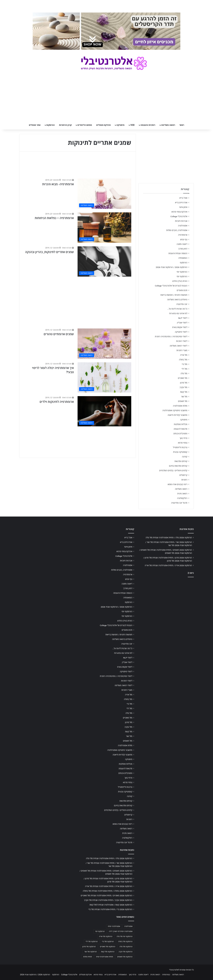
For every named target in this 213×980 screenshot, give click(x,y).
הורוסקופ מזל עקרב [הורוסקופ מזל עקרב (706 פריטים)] (126, 952)
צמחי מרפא (183, 443)
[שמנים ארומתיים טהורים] (104, 344)
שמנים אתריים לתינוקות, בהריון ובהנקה (49, 252)
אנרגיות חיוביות (181, 221)
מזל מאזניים (183, 378)
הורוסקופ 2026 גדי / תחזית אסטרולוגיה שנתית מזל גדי (110, 909)
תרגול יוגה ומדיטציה (179, 503)
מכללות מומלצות (181, 424)
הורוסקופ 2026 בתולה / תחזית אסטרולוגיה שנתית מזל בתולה (108, 891)
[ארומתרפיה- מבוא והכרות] (104, 194)
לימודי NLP (183, 318)
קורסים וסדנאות (181, 461)
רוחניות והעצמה (148, 125)
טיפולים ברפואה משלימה (177, 300)
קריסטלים (183, 475)
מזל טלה (184, 373)
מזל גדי (185, 364)
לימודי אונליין (182, 323)
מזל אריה (184, 355)
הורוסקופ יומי (182, 272)
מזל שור (184, 397)
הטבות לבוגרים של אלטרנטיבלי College (171, 286)
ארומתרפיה (183, 235)
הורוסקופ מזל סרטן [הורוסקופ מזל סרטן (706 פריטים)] (89, 947)
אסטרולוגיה (183, 226)
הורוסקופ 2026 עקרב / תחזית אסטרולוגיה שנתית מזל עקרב (108, 900)
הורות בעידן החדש (180, 281)
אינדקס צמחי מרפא (179, 212)
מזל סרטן (184, 383)
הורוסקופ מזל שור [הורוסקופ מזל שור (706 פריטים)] (91, 952)
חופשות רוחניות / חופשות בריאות (174, 295)
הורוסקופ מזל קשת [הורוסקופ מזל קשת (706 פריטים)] (108, 952)
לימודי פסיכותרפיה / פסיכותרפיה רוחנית (171, 337)
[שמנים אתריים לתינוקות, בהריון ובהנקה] (104, 261)
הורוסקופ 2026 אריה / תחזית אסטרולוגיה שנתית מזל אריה (168, 565)
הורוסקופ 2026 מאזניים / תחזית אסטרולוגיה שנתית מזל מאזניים (106, 896)
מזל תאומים (183, 401)
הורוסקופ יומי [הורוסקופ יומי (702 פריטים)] (100, 931)
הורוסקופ (51, 125)
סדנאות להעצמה (180, 429)
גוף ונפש (184, 239)
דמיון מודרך (183, 249)
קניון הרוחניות (65, 125)
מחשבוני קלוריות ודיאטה (177, 415)
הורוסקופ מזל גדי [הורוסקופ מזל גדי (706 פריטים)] (108, 942)
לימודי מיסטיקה (181, 332)
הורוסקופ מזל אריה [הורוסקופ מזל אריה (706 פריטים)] (106, 936)
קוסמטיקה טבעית (180, 452)
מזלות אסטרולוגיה (180, 406)
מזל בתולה (183, 360)
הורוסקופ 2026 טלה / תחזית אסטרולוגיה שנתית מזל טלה (169, 538)
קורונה (185, 457)
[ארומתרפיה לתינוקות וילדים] (104, 411)
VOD (132, 125)
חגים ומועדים (182, 290)
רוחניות (184, 480)
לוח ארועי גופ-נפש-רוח (178, 313)
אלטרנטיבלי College (179, 216)
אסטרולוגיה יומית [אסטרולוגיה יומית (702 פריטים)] (114, 926)
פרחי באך (183, 438)
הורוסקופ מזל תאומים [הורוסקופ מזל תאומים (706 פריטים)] (125, 957)
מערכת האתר (67, 180)
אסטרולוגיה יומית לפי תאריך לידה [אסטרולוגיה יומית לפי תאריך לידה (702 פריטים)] (121, 931)
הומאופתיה (183, 258)
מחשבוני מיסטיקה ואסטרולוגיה (175, 410)
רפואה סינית (182, 494)
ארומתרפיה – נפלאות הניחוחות (54, 218)
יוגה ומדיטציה (182, 304)
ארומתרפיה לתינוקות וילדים (57, 402)
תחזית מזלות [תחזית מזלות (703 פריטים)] (87, 957)
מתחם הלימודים (85, 125)
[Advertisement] (78, 301)
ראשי (182, 125)
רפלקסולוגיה (182, 498)
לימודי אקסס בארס (180, 327)
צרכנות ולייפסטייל (180, 447)
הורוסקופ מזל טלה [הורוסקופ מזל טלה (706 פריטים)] (126, 947)
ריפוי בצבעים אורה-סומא (177, 484)
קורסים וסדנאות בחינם (178, 466)
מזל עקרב (183, 387)
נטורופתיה (166, 975)
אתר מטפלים (35, 125)
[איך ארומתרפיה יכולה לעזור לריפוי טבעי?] (104, 377)
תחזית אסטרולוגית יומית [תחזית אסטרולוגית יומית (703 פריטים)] (105, 957)
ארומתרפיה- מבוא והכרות (58, 184)
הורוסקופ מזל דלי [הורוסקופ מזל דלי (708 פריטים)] (92, 942)
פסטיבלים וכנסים (180, 434)
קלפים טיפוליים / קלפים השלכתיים (173, 470)
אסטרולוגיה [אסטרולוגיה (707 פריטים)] (128, 926)
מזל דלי (184, 369)
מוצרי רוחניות (182, 350)
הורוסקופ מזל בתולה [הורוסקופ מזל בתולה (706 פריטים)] (125, 942)
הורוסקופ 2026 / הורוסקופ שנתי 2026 (172, 267)
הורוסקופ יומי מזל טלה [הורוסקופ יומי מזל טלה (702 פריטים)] (124, 936)
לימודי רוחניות (182, 341)
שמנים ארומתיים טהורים (59, 334)
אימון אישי (183, 207)
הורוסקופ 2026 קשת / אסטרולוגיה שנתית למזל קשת (111, 905)
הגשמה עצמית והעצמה (178, 253)
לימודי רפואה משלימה (178, 346)
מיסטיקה (121, 125)
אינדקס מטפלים (104, 125)
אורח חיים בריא (181, 203)
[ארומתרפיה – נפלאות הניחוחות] (104, 227)
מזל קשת (184, 392)
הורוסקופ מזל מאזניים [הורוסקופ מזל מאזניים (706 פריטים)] (108, 947)
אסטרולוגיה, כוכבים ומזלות (177, 230)
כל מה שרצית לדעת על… (177, 309)
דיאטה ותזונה (182, 244)
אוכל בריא (183, 198)
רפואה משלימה (168, 125)
